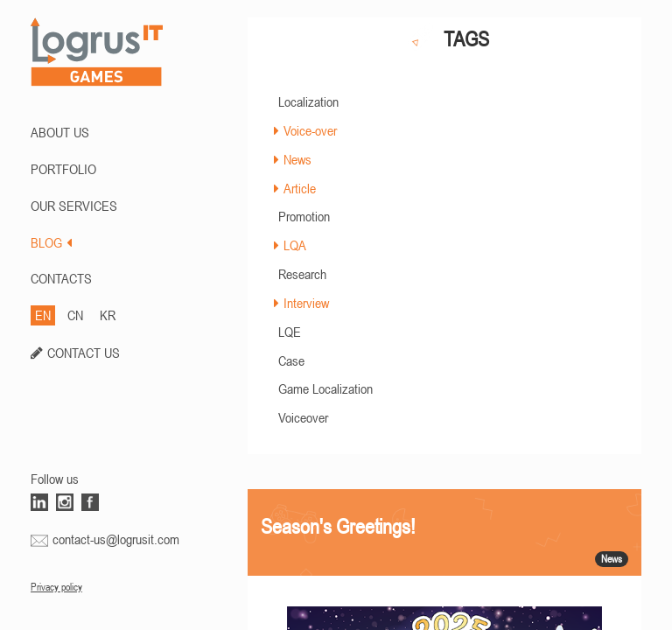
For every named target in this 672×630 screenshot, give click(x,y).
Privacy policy (56, 587)
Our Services (74, 206)
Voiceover (303, 417)
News (297, 159)
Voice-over (310, 130)
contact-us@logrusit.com (116, 539)
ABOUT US (60, 132)
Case (291, 360)
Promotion (304, 216)
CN (75, 315)
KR (108, 315)
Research (302, 274)
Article (300, 188)
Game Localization (325, 388)
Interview (306, 303)
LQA (295, 245)
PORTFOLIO (63, 169)
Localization (308, 101)
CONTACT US (84, 353)
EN (43, 315)
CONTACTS (61, 278)
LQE (290, 332)
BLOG (51, 242)
